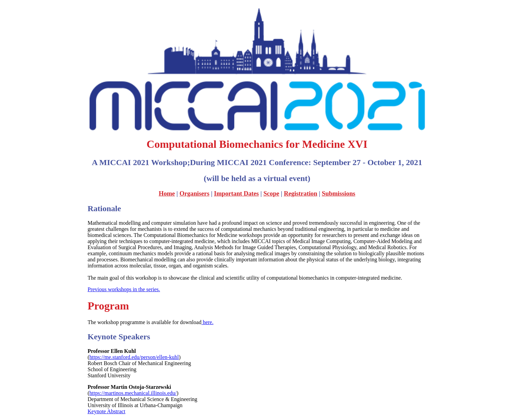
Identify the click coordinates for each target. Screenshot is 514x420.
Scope (271, 193)
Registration (301, 193)
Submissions (339, 193)
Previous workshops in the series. (124, 289)
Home (167, 193)
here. (207, 322)
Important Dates (236, 193)
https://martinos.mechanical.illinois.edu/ (133, 393)
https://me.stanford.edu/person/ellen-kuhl (134, 357)
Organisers (194, 193)
